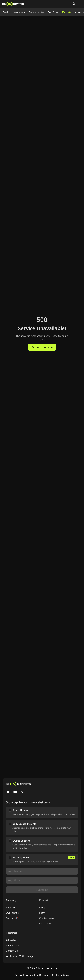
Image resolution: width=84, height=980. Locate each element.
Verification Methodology (20, 956)
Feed (5, 12)
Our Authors (13, 913)
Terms (18, 975)
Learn (42, 913)
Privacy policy (31, 975)
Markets (67, 12)
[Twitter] (8, 792)
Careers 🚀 (12, 918)
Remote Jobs (13, 945)
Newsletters (18, 12)
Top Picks (53, 12)
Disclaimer (45, 975)
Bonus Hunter (37, 12)
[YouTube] (15, 792)
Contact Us (12, 951)
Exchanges (45, 923)
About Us (11, 907)
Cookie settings (61, 975)
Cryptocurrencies (49, 918)
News (42, 907)
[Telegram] (22, 792)
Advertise (11, 940)
